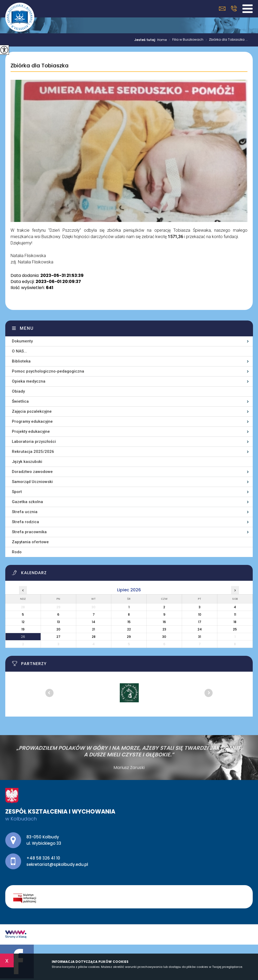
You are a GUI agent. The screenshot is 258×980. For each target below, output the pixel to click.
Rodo (17, 552)
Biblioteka (21, 361)
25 (235, 629)
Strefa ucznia (25, 512)
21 (94, 629)
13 (58, 622)
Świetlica (20, 401)
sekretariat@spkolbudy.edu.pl (222, 9)
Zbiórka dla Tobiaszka (40, 66)
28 (94, 637)
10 (200, 614)
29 (129, 637)
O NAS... (19, 351)
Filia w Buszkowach (185, 40)
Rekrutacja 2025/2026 (33, 452)
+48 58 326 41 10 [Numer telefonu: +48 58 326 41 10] (43, 858)
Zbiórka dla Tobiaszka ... (226, 40)
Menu (27, 328)
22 (129, 629)
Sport (17, 492)
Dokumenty (22, 341)
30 (164, 637)
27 (58, 637)
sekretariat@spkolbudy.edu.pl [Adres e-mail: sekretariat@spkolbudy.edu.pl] (57, 864)
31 (200, 637)
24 (200, 629)
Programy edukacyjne (32, 421)
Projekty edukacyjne (31, 431)
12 (23, 622)
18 (235, 622)
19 (23, 629)
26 (23, 637)
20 (58, 629)
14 (94, 622)
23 (164, 629)
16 (164, 622)
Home (162, 40)
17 (200, 622)
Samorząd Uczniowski (32, 482)
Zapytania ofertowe (30, 542)
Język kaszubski (27, 462)
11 (235, 614)
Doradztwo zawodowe (32, 472)
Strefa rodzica (25, 522)
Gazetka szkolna (27, 502)
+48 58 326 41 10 (234, 8)
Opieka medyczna (29, 381)
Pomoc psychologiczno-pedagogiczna (48, 371)
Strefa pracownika (29, 532)
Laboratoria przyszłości (34, 442)
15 (129, 622)
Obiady (18, 391)
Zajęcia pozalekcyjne (32, 411)
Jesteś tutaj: (146, 40)
